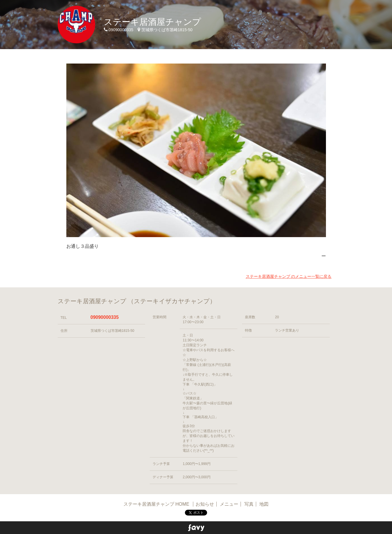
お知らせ (205, 504)
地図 (264, 504)
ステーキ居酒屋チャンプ (152, 22)
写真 (249, 504)
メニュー (229, 504)
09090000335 (105, 317)
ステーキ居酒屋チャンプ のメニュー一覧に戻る (289, 276)
